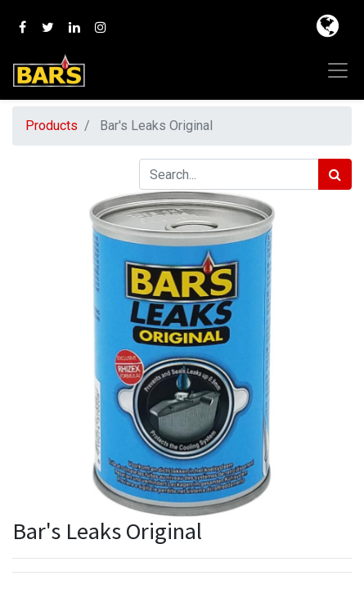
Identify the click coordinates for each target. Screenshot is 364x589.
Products (52, 126)
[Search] (335, 174)
